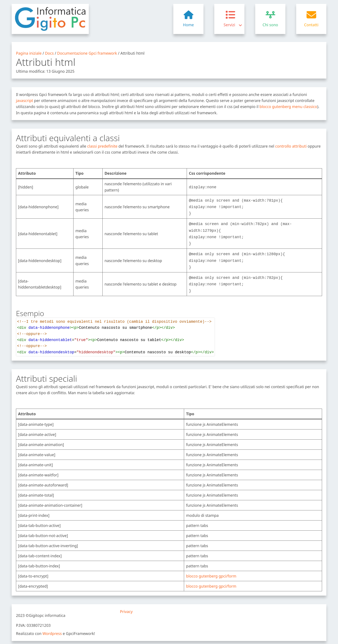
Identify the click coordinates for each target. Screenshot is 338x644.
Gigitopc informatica (47, 610)
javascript (25, 100)
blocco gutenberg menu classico (288, 107)
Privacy (126, 606)
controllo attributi (291, 146)
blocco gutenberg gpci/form (211, 570)
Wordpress (52, 628)
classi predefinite (102, 146)
